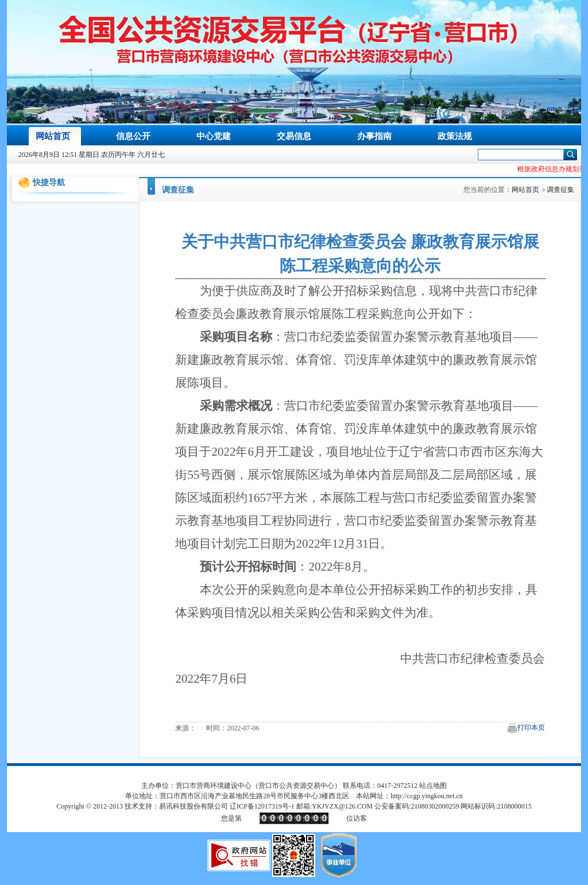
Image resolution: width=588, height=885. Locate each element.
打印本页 (531, 728)
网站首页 (525, 190)
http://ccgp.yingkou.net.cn (427, 796)
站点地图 (433, 786)
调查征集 (178, 190)
